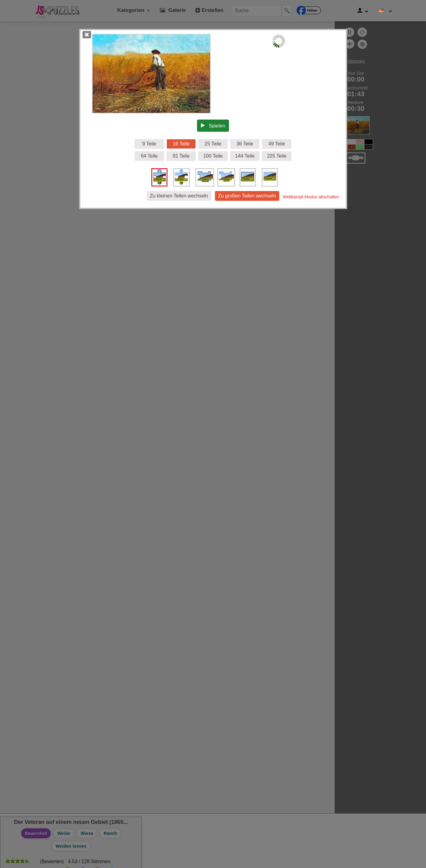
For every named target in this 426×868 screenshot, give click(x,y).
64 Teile (149, 156)
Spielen (213, 126)
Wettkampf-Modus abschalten (311, 197)
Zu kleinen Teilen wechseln (179, 196)
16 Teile (181, 144)
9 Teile (149, 144)
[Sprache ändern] (386, 11)
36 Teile (245, 144)
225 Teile (277, 156)
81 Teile (181, 156)
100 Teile (213, 156)
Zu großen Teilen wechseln (247, 196)
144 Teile (245, 156)
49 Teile (277, 144)
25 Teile (213, 144)
